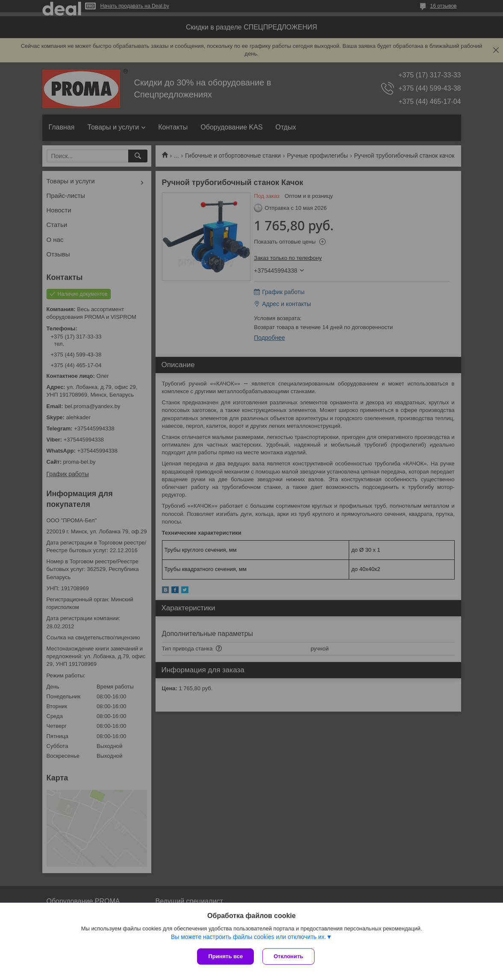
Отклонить (288, 956)
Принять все (225, 956)
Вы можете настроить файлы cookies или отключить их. (249, 937)
